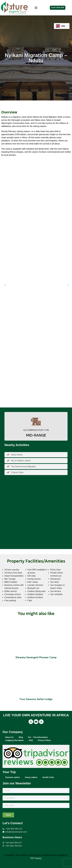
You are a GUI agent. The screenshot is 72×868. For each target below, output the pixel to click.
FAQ (31, 740)
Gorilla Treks (48, 777)
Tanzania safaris (12, 777)
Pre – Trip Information (38, 737)
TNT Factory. (36, 858)
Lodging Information (14, 740)
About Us (9, 737)
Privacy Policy (44, 740)
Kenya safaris (31, 777)
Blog (21, 737)
